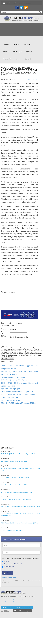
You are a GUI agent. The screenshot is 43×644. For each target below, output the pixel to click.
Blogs (23, 600)
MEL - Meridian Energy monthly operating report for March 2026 (20, 507)
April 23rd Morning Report (11, 389)
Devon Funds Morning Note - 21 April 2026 (14, 485)
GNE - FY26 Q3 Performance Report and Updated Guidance (19, 454)
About (18, 59)
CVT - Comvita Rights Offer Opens (14, 380)
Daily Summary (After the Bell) (12, 564)
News (16, 44)
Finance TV (7, 59)
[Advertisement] (18, 305)
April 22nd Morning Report (11, 400)
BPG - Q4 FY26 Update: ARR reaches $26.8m (18, 403)
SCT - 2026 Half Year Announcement (12, 530)
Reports (29, 52)
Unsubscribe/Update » (9, 577)
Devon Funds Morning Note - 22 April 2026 (17, 392)
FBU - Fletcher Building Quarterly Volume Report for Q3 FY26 (20, 523)
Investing (17, 52)
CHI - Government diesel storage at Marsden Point (16, 492)
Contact (28, 59)
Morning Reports (8, 567)
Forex (6, 52)
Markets (28, 44)
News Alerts (7, 561)
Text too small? (33, 79)
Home (6, 44)
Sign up (9, 573)
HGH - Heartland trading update (13, 377)
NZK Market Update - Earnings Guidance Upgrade (16, 499)
